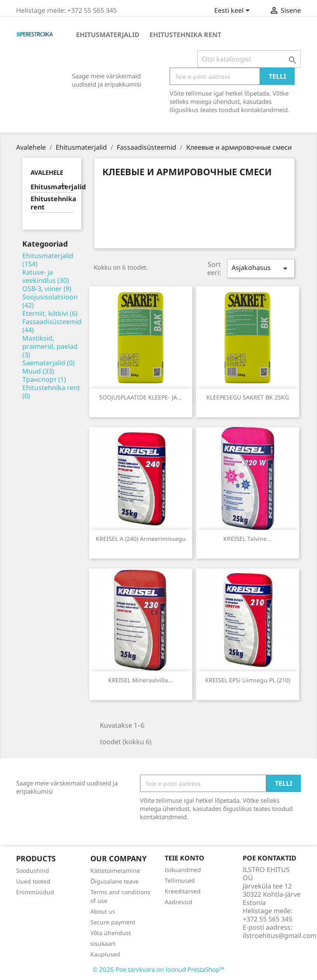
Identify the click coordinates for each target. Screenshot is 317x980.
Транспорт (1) (44, 379)
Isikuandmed (183, 870)
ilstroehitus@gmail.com (280, 935)
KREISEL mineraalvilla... (141, 680)
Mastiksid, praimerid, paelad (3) (50, 346)
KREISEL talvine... (247, 539)
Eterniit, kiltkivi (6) (50, 313)
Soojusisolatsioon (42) (50, 301)
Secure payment (113, 922)
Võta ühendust (111, 933)
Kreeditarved (183, 891)
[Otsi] (249, 59)
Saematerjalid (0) (48, 363)
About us (103, 911)
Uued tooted (33, 881)
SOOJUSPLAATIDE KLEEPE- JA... (141, 397)
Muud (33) (38, 371)
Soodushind (33, 871)
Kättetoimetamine (115, 871)
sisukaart (103, 944)
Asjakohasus (261, 268)
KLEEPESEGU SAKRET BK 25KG (248, 397)
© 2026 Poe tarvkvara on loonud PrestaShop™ (158, 969)
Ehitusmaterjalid (108, 35)
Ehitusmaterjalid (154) (48, 260)
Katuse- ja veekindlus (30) (46, 276)
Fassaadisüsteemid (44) (52, 326)
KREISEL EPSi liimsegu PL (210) (248, 680)
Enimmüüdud (35, 892)
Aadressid (179, 902)
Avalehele (47, 172)
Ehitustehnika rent (185, 35)
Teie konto (185, 858)
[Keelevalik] (233, 11)
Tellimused (180, 880)
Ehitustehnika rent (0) (51, 392)
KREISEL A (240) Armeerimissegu (141, 539)
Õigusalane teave (115, 881)
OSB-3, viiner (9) (47, 289)
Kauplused (105, 954)
